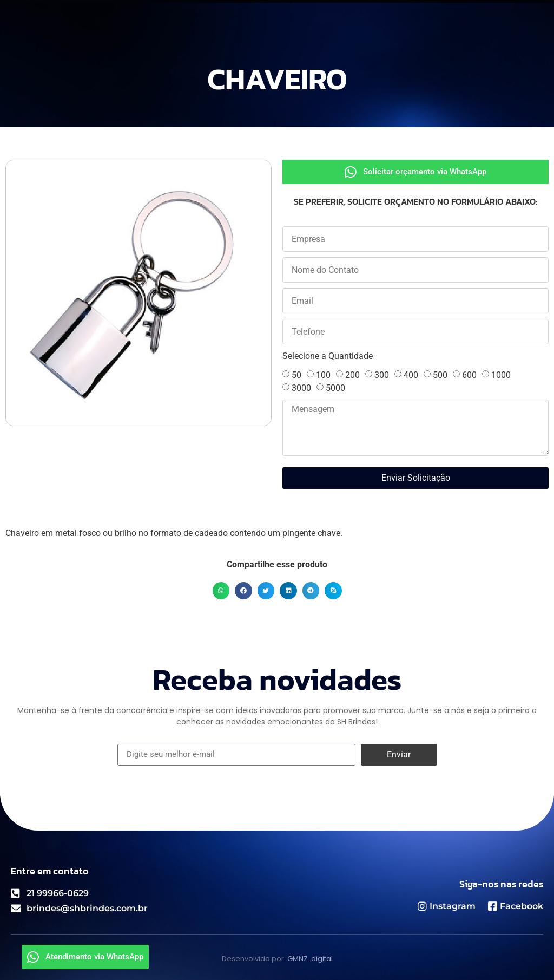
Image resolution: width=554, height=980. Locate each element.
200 (352, 375)
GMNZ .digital (310, 959)
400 (411, 375)
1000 (501, 375)
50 (296, 375)
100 (323, 375)
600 (469, 375)
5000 (335, 388)
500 (440, 375)
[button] (221, 591)
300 (382, 375)
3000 (301, 388)
